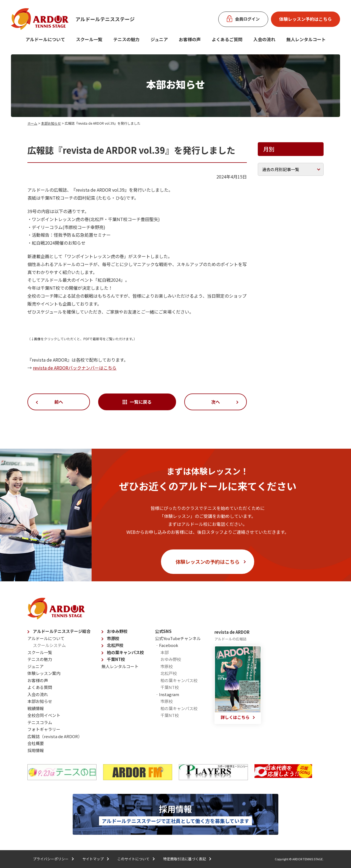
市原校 (113, 638)
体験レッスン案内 (44, 673)
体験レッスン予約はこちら (305, 19)
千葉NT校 (116, 659)
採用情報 (36, 750)
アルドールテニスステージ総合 (62, 631)
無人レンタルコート (120, 666)
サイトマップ (93, 859)
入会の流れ (264, 39)
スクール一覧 (89, 39)
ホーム (32, 123)
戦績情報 (36, 708)
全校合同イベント (44, 715)
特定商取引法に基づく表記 (185, 859)
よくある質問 (40, 687)
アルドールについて (45, 39)
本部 (165, 652)
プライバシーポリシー (51, 859)
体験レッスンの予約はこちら (208, 562)
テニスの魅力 (126, 39)
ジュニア (159, 39)
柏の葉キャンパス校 (125, 652)
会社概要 (36, 743)
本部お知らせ (51, 123)
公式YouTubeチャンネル (178, 638)
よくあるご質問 (227, 39)
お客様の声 (190, 39)
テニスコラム (40, 722)
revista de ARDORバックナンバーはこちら (75, 368)
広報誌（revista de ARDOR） (55, 736)
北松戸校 (115, 645)
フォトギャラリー (44, 729)
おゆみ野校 (117, 631)
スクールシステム (49, 645)
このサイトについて (133, 859)
